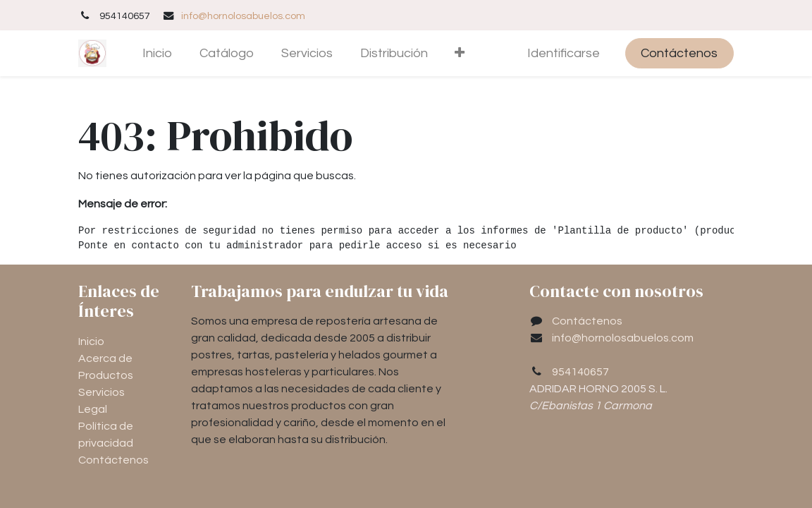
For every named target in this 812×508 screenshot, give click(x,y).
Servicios (101, 392)
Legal (93, 409)
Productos (106, 375)
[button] (460, 53)
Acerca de (105, 358)
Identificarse (564, 53)
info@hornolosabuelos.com (243, 16)
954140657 (580, 372)
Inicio (91, 341)
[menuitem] (158, 53)
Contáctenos (679, 53)
